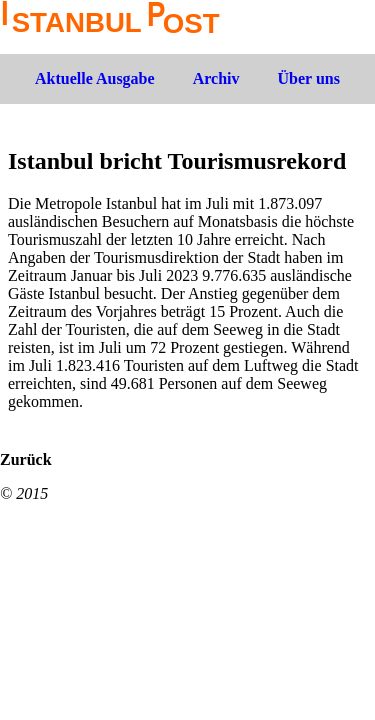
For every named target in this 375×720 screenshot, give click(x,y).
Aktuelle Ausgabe (95, 78)
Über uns (309, 78)
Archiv (216, 78)
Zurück (26, 459)
